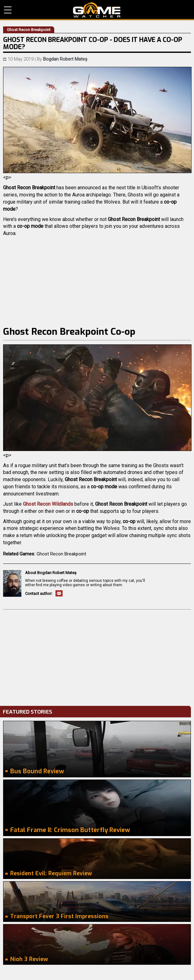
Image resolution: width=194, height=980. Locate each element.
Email (59, 593)
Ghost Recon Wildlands (48, 504)
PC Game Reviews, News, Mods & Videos (97, 10)
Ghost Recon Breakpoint (61, 554)
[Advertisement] (97, 656)
